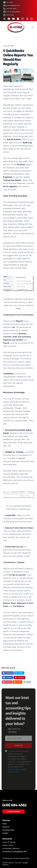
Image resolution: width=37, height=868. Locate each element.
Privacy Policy (13, 773)
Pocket (7, 682)
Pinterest (19, 677)
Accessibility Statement (11, 848)
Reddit (17, 682)
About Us (6, 827)
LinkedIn (8, 677)
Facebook (8, 673)
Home (5, 824)
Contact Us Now (13, 811)
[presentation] (20, 781)
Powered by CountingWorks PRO (15, 852)
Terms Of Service (9, 842)
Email (27, 682)
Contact (5, 833)
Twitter (19, 673)
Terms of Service (15, 770)
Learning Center (8, 830)
